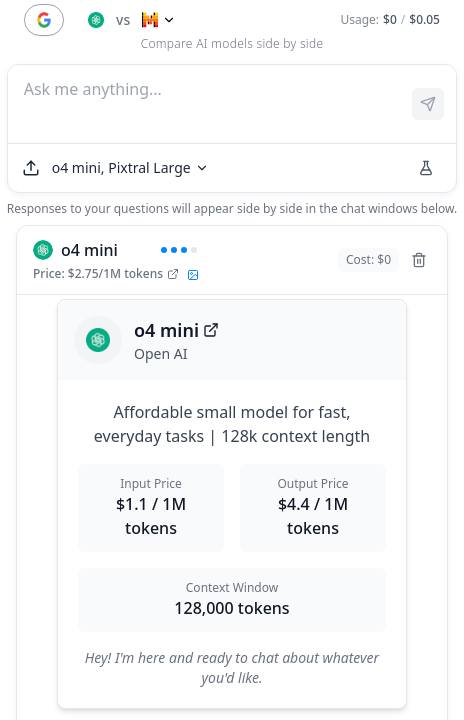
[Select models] (130, 168)
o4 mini (176, 330)
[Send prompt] (428, 104)
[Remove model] (419, 260)
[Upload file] (31, 168)
